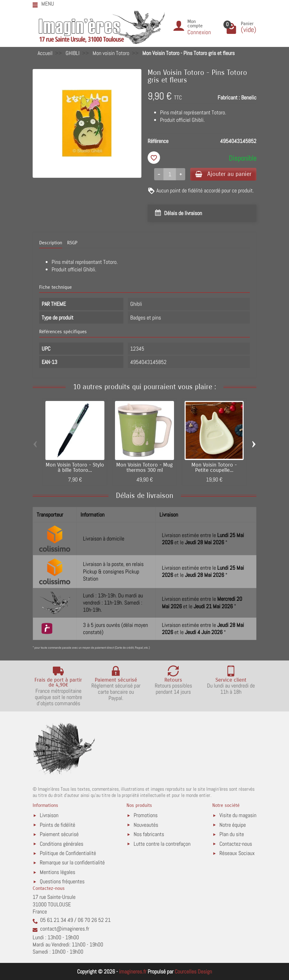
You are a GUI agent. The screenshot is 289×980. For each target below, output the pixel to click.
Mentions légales (57, 872)
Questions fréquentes (62, 881)
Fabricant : (229, 97)
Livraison (49, 815)
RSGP (72, 243)
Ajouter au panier (223, 174)
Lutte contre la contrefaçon (162, 844)
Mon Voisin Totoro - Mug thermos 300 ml (144, 468)
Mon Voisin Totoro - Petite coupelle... (214, 468)
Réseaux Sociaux (237, 853)
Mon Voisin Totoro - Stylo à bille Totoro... (75, 468)
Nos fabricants (149, 834)
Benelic (249, 97)
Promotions (146, 815)
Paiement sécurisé (59, 834)
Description (51, 243)
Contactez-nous (236, 844)
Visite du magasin (238, 815)
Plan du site (232, 834)
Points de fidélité (57, 825)
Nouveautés (146, 825)
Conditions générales (62, 844)
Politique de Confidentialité (68, 853)
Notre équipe (233, 825)
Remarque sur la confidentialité (72, 862)
